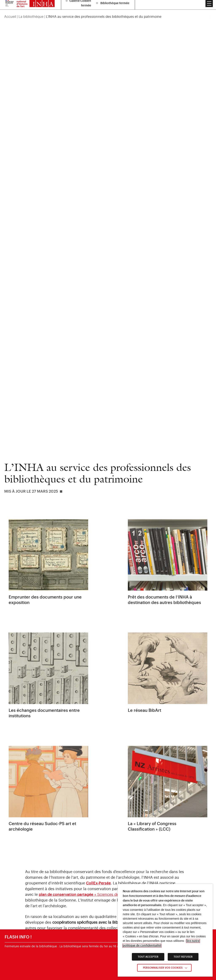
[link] (48, 567)
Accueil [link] (10, 7)
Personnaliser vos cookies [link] (163, 968)
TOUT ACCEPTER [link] (148, 957)
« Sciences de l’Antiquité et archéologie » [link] (103, 895)
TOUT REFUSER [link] (183, 957)
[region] (108, 7)
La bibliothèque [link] (31, 7)
